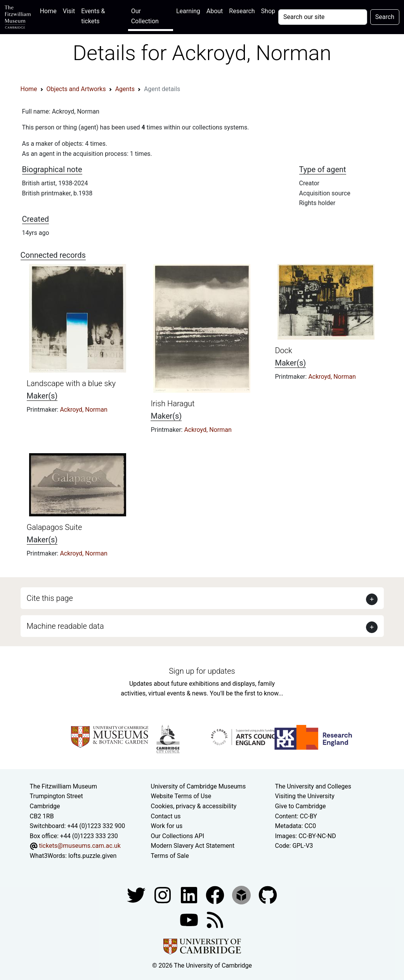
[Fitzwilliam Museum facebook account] (190, 895)
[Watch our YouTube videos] (190, 919)
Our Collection (145, 16)
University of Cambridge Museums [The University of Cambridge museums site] (199, 786)
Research (242, 11)
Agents (125, 89)
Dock (283, 350)
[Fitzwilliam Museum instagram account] (163, 895)
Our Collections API (178, 836)
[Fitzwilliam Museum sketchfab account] (242, 895)
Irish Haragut (173, 404)
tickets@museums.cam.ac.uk (80, 846)
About (215, 11)
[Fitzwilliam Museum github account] (268, 895)
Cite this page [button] (50, 598)
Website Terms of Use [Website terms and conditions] (181, 796)
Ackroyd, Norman (83, 410)
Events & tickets (93, 16)
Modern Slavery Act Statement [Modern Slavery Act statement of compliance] (193, 846)
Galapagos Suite (55, 527)
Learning (188, 11)
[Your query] (323, 17)
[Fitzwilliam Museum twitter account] (137, 895)
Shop (268, 11)
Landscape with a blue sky (71, 383)
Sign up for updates (202, 671)
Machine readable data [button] (65, 626)
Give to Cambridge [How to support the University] (300, 806)
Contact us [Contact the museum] (166, 816)
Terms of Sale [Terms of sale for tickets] (170, 856)
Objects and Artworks (76, 89)
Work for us (167, 826)
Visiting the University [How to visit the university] (304, 796)
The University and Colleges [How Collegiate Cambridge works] (313, 786)
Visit (69, 11)
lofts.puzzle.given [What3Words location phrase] (92, 856)
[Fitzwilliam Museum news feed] (215, 919)
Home (50, 10)
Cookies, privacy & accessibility (194, 806)
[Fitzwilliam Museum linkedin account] (216, 895)
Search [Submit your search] (385, 17)
